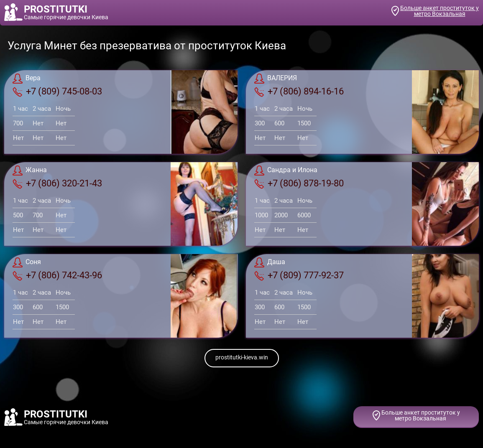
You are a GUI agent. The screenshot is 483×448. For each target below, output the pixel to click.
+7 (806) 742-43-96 (57, 275)
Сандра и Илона (286, 171)
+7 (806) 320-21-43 (57, 183)
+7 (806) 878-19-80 (299, 183)
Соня (27, 262)
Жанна (30, 171)
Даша (270, 262)
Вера (27, 79)
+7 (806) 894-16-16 (299, 92)
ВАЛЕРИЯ (276, 79)
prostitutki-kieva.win (242, 357)
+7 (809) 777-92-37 (299, 275)
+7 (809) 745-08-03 (57, 92)
